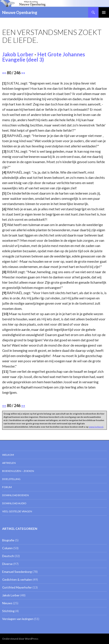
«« (4, 73)
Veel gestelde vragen (17, 511)
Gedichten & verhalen (17, 579)
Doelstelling (11, 479)
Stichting (8, 611)
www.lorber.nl (96, 427)
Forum (7, 487)
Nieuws (7, 603)
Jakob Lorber (18, 54)
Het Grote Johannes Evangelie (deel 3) (44, 57)
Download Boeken (15, 495)
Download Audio (14, 503)
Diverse (7, 564)
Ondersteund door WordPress (20, 639)
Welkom (8, 455)
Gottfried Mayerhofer (17, 587)
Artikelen (9, 463)
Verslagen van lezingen (18, 619)
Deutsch (8, 556)
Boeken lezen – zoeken (18, 471)
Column (7, 548)
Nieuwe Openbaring (20, 12)
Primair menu (104, 12)
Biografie (8, 540)
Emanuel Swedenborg (17, 572)
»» (23, 73)
